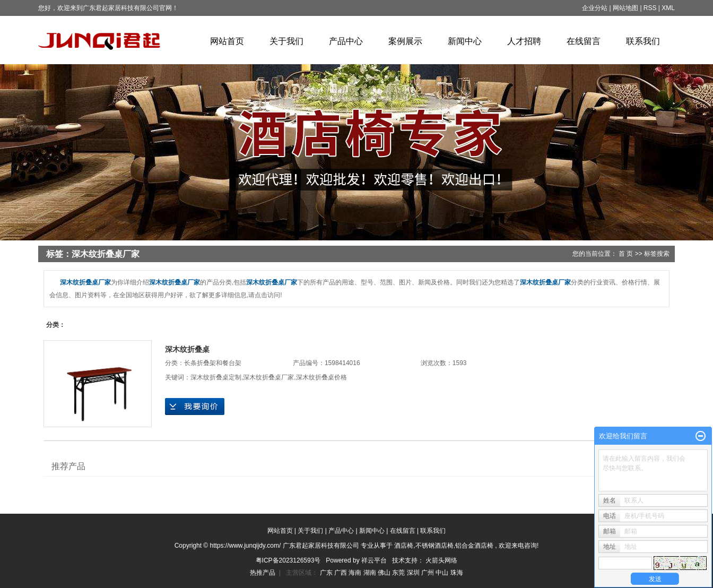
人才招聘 (524, 41)
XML (668, 8)
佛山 (385, 573)
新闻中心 (465, 41)
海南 (356, 573)
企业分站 (595, 8)
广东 (327, 573)
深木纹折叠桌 (187, 349)
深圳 (414, 573)
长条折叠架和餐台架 (213, 363)
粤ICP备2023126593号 (288, 560)
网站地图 (626, 8)
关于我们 (286, 41)
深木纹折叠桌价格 (321, 377)
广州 (428, 573)
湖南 (371, 573)
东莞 (399, 573)
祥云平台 (374, 560)
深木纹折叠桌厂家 (268, 377)
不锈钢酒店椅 (434, 546)
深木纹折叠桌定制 (216, 377)
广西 (341, 573)
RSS (650, 8)
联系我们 (643, 41)
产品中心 (346, 41)
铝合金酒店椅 (474, 546)
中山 (443, 573)
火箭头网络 (441, 560)
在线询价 (195, 407)
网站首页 (227, 41)
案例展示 (405, 41)
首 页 (626, 254)
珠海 (457, 573)
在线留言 (584, 41)
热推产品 (263, 573)
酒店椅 (404, 546)
